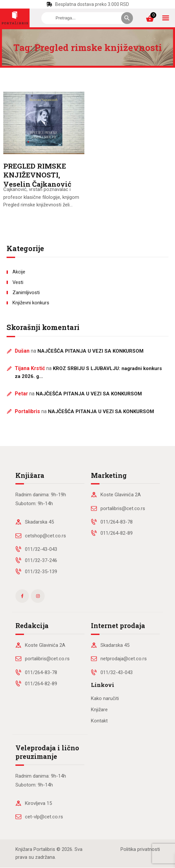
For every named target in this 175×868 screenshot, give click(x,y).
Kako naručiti (105, 698)
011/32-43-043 (41, 549)
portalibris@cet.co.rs (123, 508)
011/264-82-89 (117, 533)
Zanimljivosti (26, 293)
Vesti (18, 282)
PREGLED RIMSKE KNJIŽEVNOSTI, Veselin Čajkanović (37, 175)
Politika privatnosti (140, 849)
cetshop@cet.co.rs (45, 536)
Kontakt (99, 721)
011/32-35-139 (41, 572)
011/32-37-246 (41, 560)
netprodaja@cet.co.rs (124, 659)
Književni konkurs (31, 303)
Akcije (19, 272)
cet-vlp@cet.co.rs (44, 817)
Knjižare (99, 710)
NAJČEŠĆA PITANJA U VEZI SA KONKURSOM (90, 351)
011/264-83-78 (117, 522)
